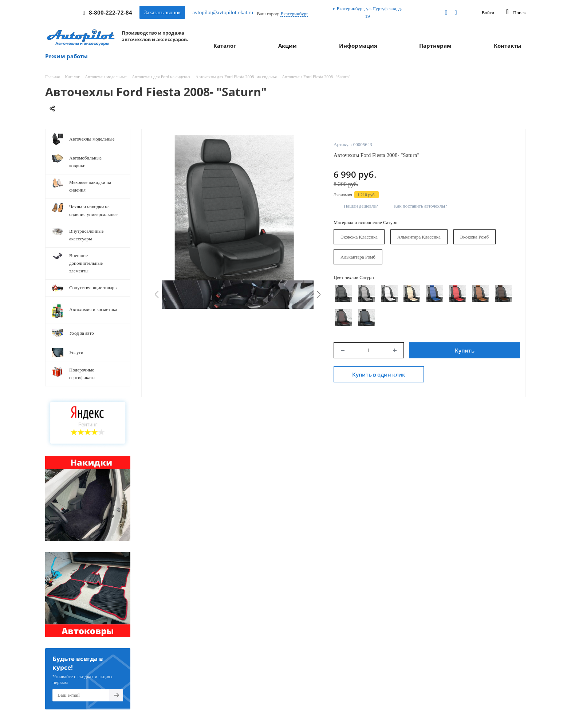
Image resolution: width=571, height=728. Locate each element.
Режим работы (66, 56)
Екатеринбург (294, 14)
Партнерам (435, 46)
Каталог (225, 46)
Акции (288, 46)
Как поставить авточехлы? (421, 206)
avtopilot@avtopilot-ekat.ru (223, 12)
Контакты (508, 46)
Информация (358, 46)
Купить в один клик (379, 374)
